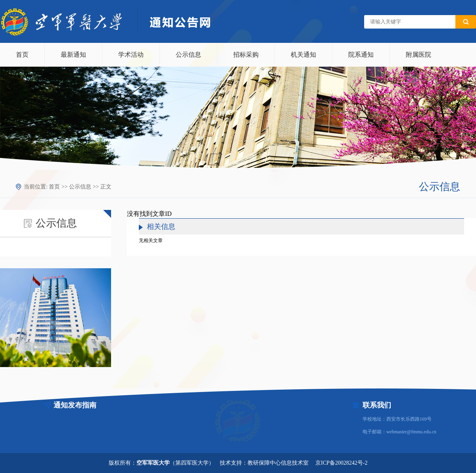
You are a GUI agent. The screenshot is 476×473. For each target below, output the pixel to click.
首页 (22, 55)
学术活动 (131, 55)
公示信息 (188, 55)
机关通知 (303, 55)
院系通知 (361, 55)
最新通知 (73, 55)
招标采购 (246, 55)
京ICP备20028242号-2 (341, 463)
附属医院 (418, 55)
